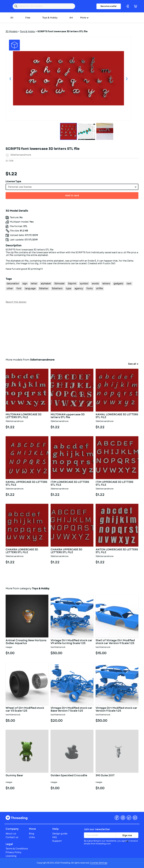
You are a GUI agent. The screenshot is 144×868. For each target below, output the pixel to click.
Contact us (12, 837)
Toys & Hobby (50, 18)
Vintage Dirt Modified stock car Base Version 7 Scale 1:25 (71, 709)
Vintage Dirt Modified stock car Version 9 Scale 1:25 (116, 709)
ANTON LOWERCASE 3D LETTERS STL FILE (117, 551)
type (69, 288)
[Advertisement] (72, 330)
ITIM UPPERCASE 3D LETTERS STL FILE (114, 484)
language (30, 288)
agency (79, 288)
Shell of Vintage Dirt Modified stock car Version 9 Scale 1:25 (115, 642)
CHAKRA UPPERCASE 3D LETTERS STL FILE (66, 551)
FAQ (55, 837)
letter (34, 284)
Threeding (17, 818)
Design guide (60, 834)
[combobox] (72, 187)
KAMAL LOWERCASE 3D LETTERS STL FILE (117, 416)
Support (57, 841)
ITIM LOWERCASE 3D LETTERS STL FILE (70, 484)
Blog (32, 834)
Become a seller (109, 6)
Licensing (11, 856)
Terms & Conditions (17, 849)
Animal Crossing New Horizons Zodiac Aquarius (26, 642)
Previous (10, 78)
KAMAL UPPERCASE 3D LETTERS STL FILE (26, 484)
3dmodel (59, 284)
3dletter (44, 288)
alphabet (46, 284)
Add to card (72, 195)
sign (25, 284)
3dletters (57, 288)
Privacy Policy (13, 852)
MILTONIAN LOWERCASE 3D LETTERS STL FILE (24, 416)
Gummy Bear (14, 776)
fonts (90, 288)
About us (11, 834)
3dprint (72, 284)
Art (71, 18)
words (95, 284)
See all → (133, 364)
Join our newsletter (97, 829)
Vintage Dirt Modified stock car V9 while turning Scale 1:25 (71, 642)
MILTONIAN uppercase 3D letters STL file (68, 416)
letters (106, 284)
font (19, 288)
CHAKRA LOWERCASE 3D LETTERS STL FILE (22, 551)
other (10, 288)
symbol (84, 284)
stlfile (99, 288)
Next (127, 78)
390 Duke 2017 (105, 776)
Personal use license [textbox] (20, 187)
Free (28, 18)
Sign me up (127, 836)
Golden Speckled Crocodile (69, 776)
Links (32, 837)
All (12, 18)
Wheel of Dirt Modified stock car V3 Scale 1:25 (25, 709)
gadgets (118, 284)
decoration (13, 284)
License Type (13, 181)
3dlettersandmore (21, 155)
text (129, 284)
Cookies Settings (99, 863)
